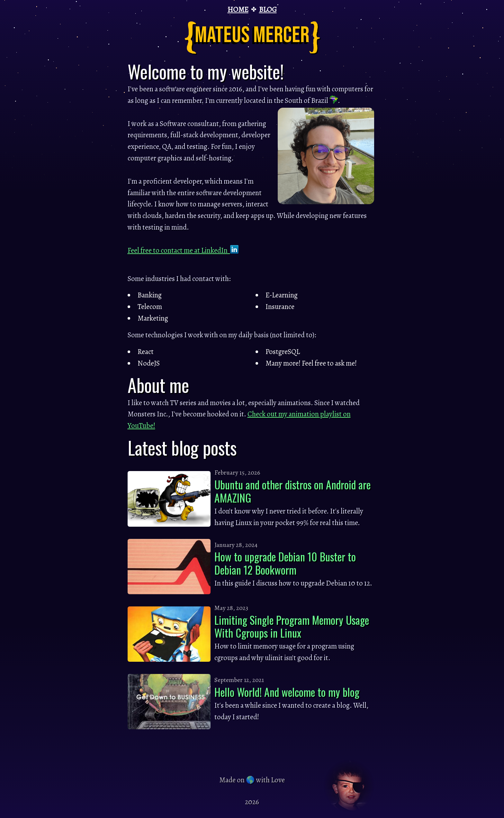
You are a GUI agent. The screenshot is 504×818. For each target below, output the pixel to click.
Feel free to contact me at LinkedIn (183, 250)
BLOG (268, 9)
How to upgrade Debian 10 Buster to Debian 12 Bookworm (285, 563)
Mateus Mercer (252, 35)
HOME (238, 9)
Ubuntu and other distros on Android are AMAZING (292, 491)
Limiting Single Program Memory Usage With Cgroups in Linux (292, 626)
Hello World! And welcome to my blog (287, 692)
